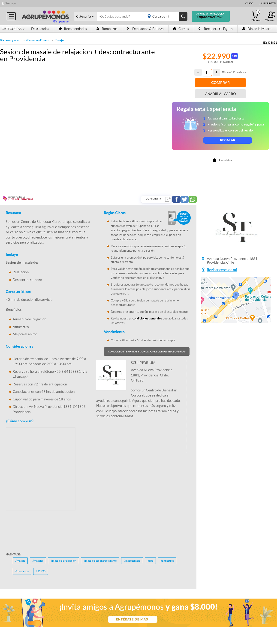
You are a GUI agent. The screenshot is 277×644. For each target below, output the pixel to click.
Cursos (181, 29)
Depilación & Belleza (145, 29)
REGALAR (228, 140)
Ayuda (249, 3)
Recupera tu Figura (216, 29)
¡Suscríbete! (268, 3)
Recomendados (73, 29)
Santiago (11, 3)
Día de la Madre (257, 29)
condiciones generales (147, 318)
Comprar (220, 83)
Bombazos (107, 29)
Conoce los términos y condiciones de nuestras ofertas (147, 352)
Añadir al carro (221, 94)
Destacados (40, 29)
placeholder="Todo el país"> (166, 16)
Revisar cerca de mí (222, 270)
